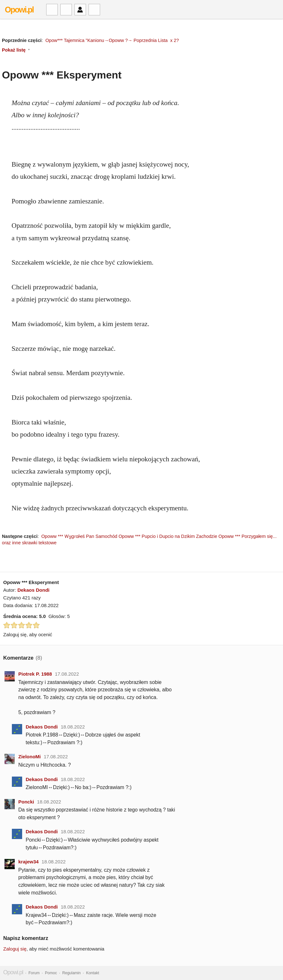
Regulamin (71, 973)
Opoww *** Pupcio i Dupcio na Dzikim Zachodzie (168, 536)
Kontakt (93, 973)
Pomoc (51, 973)
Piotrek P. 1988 (35, 674)
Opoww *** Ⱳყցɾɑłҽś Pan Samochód (79, 536)
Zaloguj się (15, 949)
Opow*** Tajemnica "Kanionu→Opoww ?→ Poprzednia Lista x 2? (112, 40)
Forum (34, 973)
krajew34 (28, 862)
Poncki (26, 802)
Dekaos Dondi (33, 590)
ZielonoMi (30, 757)
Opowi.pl (19, 10)
